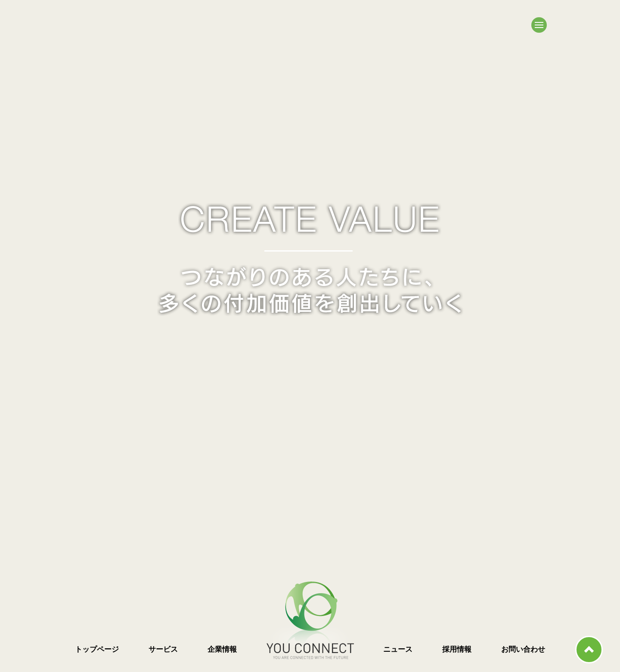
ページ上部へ (589, 650)
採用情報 (457, 649)
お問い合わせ (523, 649)
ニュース (398, 649)
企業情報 (222, 649)
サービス (163, 649)
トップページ (97, 649)
